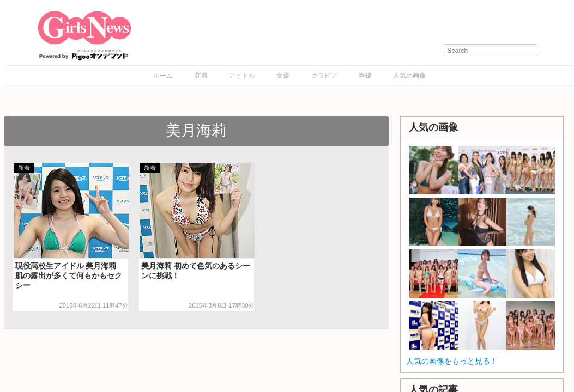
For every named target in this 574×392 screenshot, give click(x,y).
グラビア (324, 76)
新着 (201, 76)
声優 (365, 76)
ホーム (163, 76)
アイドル (242, 76)
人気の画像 (409, 76)
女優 (283, 76)
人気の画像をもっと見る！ (452, 361)
